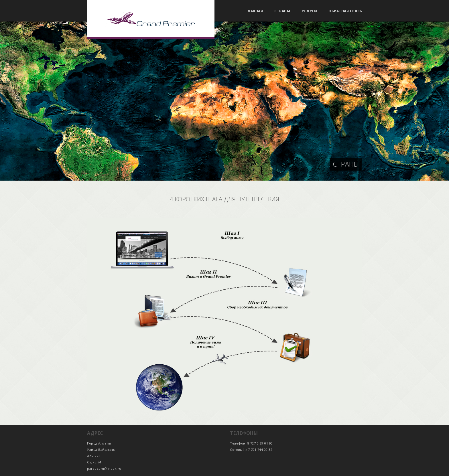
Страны (282, 11)
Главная (254, 11)
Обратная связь (345, 11)
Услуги (309, 11)
